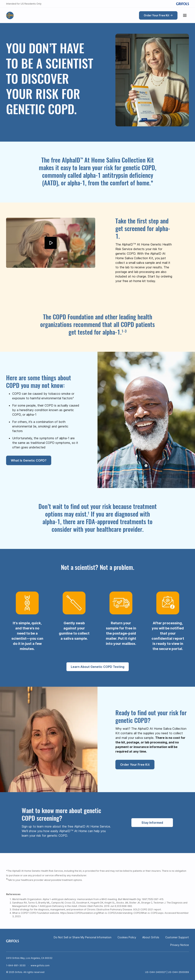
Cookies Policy (127, 937)
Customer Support (177, 937)
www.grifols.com (40, 965)
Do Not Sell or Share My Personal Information (83, 937)
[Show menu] (185, 15)
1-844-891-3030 (16, 965)
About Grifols (151, 937)
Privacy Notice (180, 945)
